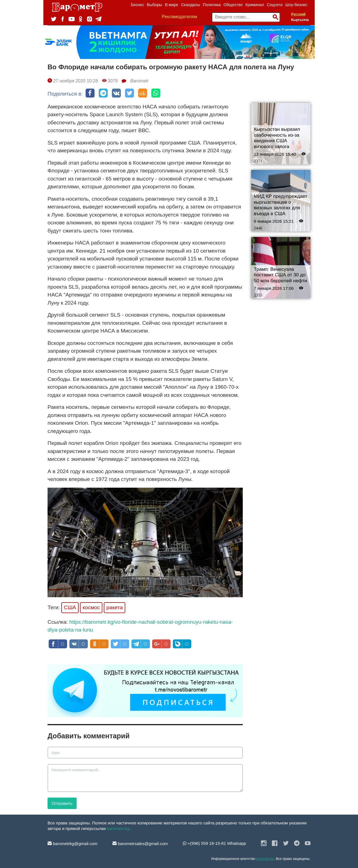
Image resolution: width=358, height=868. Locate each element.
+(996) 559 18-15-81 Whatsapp (215, 843)
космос (91, 607)
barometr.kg (118, 828)
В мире (172, 5)
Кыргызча (300, 20)
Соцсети (275, 5)
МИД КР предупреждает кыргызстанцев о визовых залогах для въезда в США (281, 205)
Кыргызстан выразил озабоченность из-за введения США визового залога (277, 138)
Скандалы (190, 5)
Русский (298, 14)
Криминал (255, 5)
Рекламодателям (180, 17)
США (70, 607)
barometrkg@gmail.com (73, 844)
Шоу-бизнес (296, 5)
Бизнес (137, 5)
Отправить (62, 803)
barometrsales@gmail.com (140, 844)
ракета (115, 607)
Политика (212, 5)
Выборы (155, 5)
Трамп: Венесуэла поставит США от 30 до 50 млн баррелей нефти (281, 275)
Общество (233, 5)
